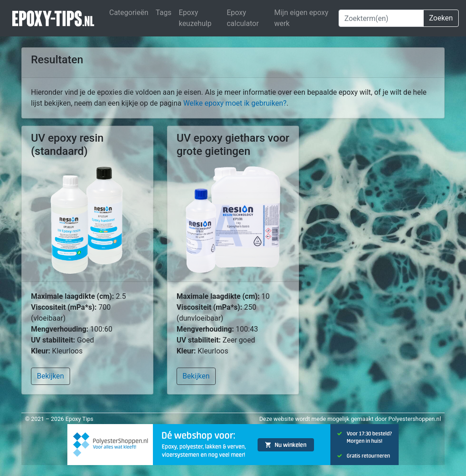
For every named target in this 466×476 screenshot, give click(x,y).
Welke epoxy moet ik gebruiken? (235, 103)
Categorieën (129, 13)
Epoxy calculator (243, 18)
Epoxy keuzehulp (195, 18)
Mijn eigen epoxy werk (301, 18)
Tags (164, 13)
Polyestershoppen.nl (415, 419)
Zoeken (441, 18)
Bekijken (51, 376)
